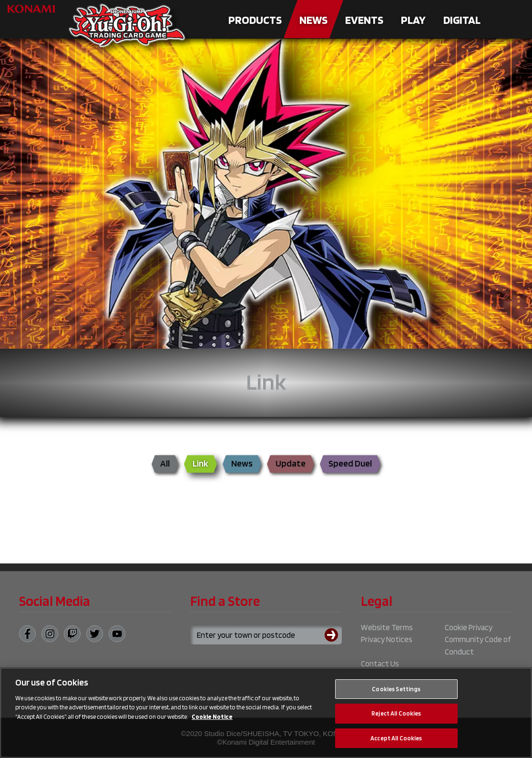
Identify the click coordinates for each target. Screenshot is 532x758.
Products (255, 20)
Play (413, 20)
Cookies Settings (396, 694)
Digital (462, 20)
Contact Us (380, 664)
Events (364, 20)
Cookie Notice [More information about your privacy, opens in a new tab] (212, 722)
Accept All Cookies (396, 743)
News (313, 20)
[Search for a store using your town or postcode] (266, 635)
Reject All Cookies (396, 719)
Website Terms (387, 627)
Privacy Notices (387, 639)
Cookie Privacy (469, 627)
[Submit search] (333, 635)
